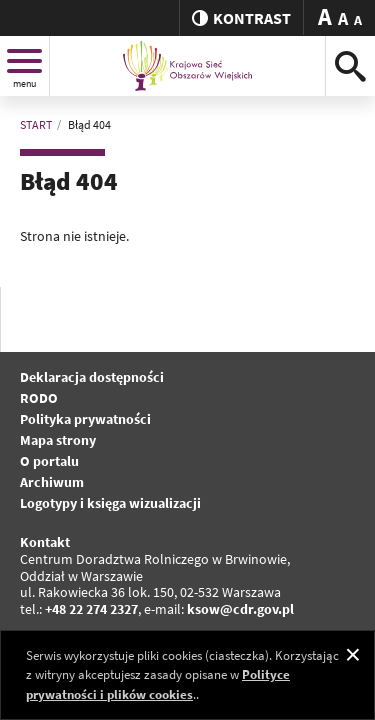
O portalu (49, 461)
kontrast (241, 18)
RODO (39, 398)
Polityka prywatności (85, 419)
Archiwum (52, 482)
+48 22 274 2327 (91, 609)
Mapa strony (58, 440)
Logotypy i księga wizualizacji (110, 503)
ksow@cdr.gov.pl (240, 609)
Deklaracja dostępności (92, 377)
